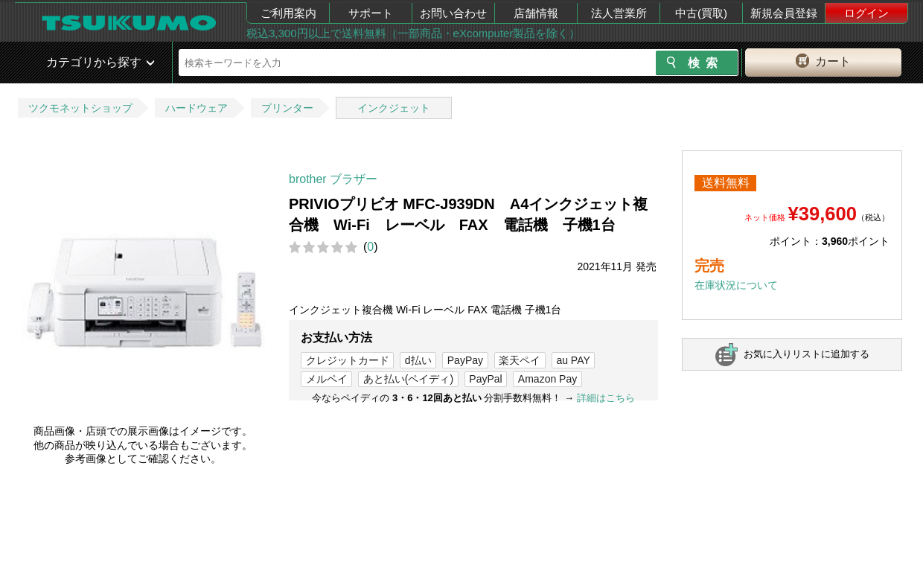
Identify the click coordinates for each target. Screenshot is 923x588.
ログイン (866, 13)
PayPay (465, 360)
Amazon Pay (547, 379)
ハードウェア (197, 108)
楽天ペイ (520, 360)
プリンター (287, 108)
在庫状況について (736, 285)
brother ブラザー (333, 179)
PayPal (485, 379)
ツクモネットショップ (80, 108)
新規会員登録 (784, 13)
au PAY (573, 360)
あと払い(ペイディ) (408, 379)
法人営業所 (619, 13)
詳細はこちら (606, 398)
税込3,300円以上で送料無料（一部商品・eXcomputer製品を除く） (413, 33)
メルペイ (327, 379)
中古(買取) (701, 13)
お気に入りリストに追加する (807, 354)
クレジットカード (348, 360)
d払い (418, 360)
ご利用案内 (288, 13)
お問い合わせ (453, 13)
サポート (371, 13)
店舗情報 (536, 13)
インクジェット (394, 108)
